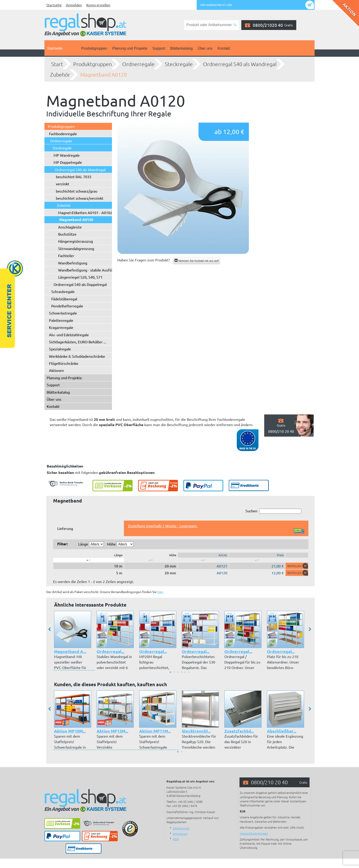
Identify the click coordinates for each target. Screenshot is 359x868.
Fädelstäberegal (64, 299)
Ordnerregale (138, 64)
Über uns (205, 48)
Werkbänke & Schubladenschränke (77, 356)
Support (159, 48)
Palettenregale (61, 320)
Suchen (273, 511)
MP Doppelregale (68, 162)
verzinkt (63, 184)
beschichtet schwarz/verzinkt (80, 198)
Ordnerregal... (110, 651)
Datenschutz (181, 828)
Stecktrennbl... (196, 731)
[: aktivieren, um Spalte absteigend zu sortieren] (88, 560)
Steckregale (179, 64)
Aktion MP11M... (155, 731)
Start (57, 64)
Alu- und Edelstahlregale (69, 335)
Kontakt (224, 48)
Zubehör (60, 75)
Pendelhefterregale (67, 306)
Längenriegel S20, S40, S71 (80, 277)
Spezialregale (60, 349)
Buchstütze (67, 234)
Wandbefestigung (73, 263)
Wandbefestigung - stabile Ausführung (90, 270)
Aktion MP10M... (70, 731)
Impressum (180, 834)
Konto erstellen (98, 5)
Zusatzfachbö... (239, 731)
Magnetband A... (70, 651)
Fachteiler (66, 255)
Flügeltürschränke (64, 363)
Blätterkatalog (182, 48)
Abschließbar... (281, 731)
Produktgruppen (94, 48)
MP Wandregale (67, 155)
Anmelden (74, 5)
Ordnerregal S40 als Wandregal (240, 64)
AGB (176, 839)
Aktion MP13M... (112, 731)
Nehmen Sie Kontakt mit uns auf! (197, 261)
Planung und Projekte (130, 48)
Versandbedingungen (254, 833)
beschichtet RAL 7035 (74, 177)
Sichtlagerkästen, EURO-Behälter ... (78, 342)
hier (160, 592)
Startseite (54, 5)
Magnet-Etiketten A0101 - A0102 (85, 212)
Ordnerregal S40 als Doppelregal (80, 284)
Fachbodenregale (63, 134)
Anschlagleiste (70, 227)
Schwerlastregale (63, 313)
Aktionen (56, 370)
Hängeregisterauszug (76, 241)
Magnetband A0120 (104, 75)
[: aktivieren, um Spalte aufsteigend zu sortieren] (151, 560)
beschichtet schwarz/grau (77, 191)
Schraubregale (63, 291)
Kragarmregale (61, 327)
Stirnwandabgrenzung (76, 248)
